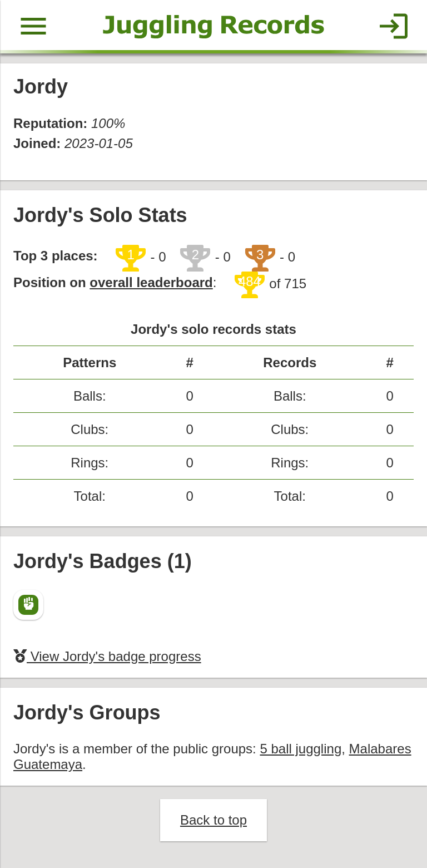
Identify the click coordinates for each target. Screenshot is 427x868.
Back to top (213, 820)
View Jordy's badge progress (107, 656)
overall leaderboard (151, 282)
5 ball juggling (301, 749)
